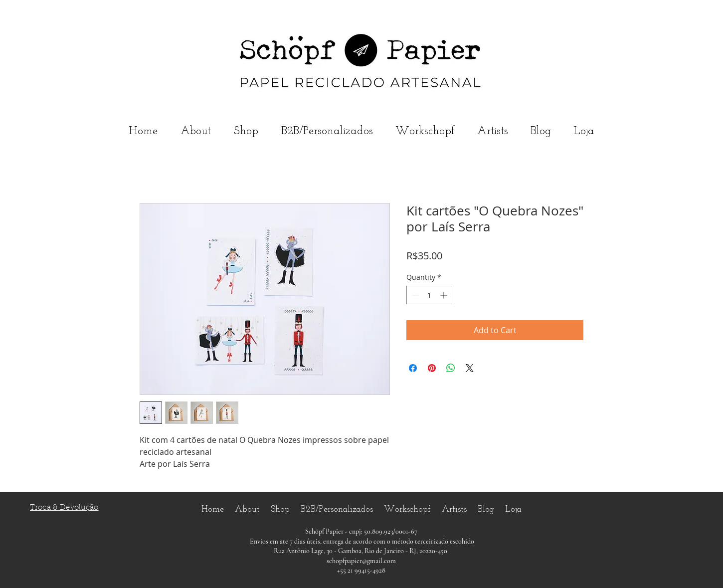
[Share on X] (470, 368)
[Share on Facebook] (413, 368)
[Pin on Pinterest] (432, 368)
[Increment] (445, 295)
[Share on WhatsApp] (451, 368)
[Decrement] (414, 295)
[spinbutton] (429, 295)
